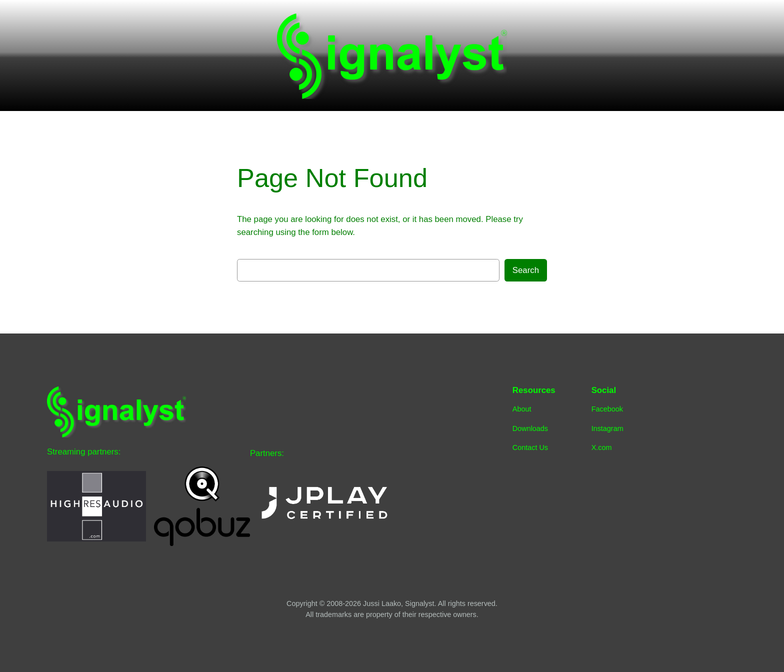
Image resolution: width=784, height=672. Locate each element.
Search (526, 270)
